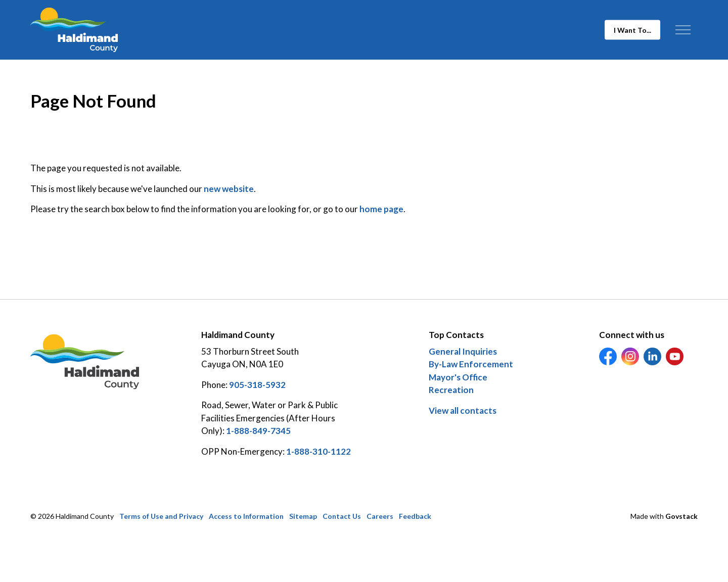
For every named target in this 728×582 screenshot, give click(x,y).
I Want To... (632, 30)
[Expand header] (683, 30)
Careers (380, 516)
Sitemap (303, 516)
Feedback (415, 516)
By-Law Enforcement (471, 364)
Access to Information (246, 516)
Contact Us (342, 516)
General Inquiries (463, 351)
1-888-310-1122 (318, 451)
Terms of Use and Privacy (161, 516)
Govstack (681, 516)
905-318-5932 (257, 385)
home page (381, 209)
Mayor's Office (458, 377)
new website (229, 189)
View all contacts (463, 410)
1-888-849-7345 (258, 431)
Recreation (451, 390)
